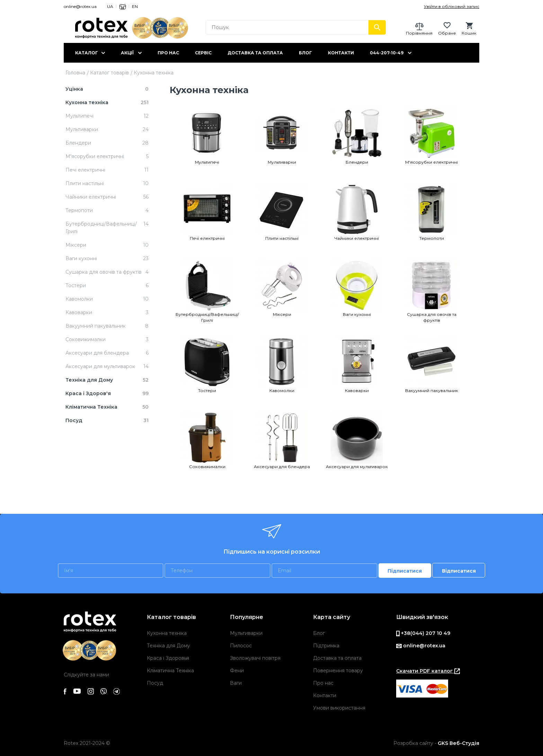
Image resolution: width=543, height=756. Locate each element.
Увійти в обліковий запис (452, 6)
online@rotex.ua (80, 6)
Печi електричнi (207, 238)
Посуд (155, 683)
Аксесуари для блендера (282, 467)
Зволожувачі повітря (255, 658)
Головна (75, 73)
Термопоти (432, 238)
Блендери (357, 162)
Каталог (87, 53)
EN (135, 6)
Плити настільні (282, 238)
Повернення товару (338, 671)
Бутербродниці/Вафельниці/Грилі (207, 317)
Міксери (282, 314)
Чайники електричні (357, 238)
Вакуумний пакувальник (432, 390)
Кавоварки (357, 390)
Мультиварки (282, 162)
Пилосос (241, 646)
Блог (305, 53)
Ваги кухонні (357, 314)
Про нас (168, 53)
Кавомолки (282, 390)
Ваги (236, 683)
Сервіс (203, 53)
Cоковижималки (207, 467)
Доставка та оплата (255, 53)
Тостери (207, 390)
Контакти (341, 53)
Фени (237, 671)
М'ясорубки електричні (431, 162)
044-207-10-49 (387, 53)
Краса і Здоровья (168, 658)
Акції (127, 53)
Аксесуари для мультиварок (357, 467)
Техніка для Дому (168, 646)
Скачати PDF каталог (428, 671)
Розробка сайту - (436, 743)
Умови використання (339, 708)
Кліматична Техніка (170, 671)
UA (110, 6)
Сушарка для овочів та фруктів (432, 317)
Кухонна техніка (167, 633)
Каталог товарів (109, 73)
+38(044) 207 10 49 (423, 633)
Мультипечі (207, 162)
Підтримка (326, 646)
